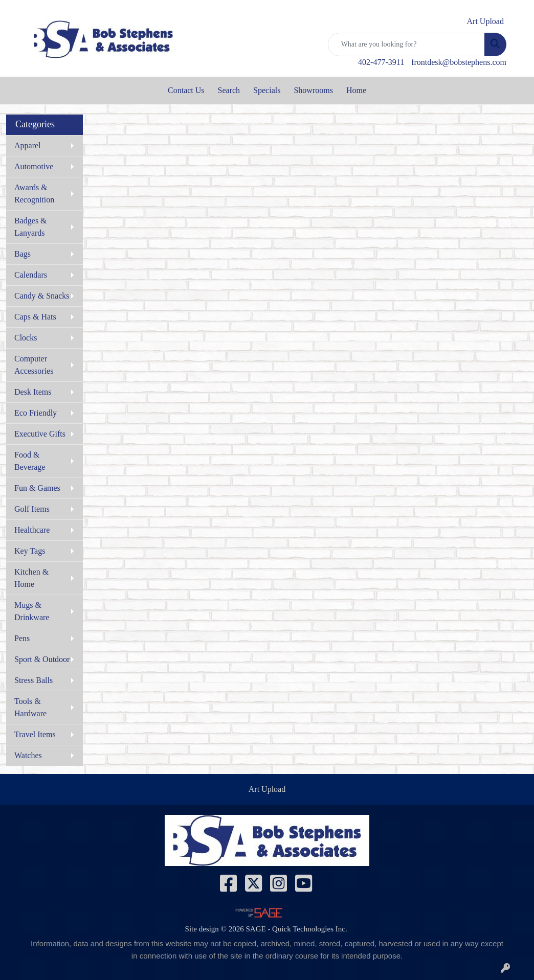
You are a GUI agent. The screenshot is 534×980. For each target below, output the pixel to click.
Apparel (28, 145)
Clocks (26, 338)
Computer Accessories (34, 365)
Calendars (31, 275)
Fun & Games (37, 488)
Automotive (34, 166)
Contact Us (186, 90)
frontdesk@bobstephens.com (459, 62)
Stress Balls (34, 680)
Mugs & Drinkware (32, 611)
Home (356, 90)
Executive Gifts (40, 434)
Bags (23, 254)
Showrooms (313, 90)
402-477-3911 (381, 62)
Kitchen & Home (31, 578)
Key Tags (30, 551)
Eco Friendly (36, 413)
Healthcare (32, 530)
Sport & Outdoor (42, 659)
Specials (267, 90)
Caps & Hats (35, 317)
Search (229, 90)
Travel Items (35, 734)
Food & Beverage (30, 461)
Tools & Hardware (30, 707)
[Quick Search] (406, 44)
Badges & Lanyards (31, 227)
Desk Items (33, 392)
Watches (28, 755)
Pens (22, 638)
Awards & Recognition (34, 193)
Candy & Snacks (42, 296)
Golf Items (32, 509)
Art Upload (267, 789)
